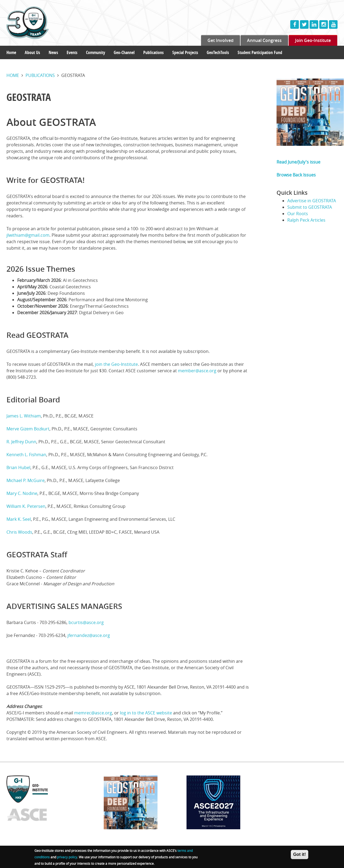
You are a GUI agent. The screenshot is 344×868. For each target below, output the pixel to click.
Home (11, 52)
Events (72, 52)
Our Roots (298, 214)
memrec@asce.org (93, 713)
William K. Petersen (26, 506)
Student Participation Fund (260, 52)
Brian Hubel (18, 467)
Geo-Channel (124, 52)
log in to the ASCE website (146, 713)
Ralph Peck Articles (306, 220)
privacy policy (67, 859)
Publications (153, 52)
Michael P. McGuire (26, 480)
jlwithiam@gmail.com (28, 235)
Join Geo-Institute (313, 40)
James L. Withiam (24, 416)
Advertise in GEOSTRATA (312, 201)
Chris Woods (19, 532)
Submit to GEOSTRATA (310, 207)
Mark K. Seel (19, 519)
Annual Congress (264, 40)
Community (96, 52)
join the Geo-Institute (116, 364)
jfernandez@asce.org (89, 635)
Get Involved (221, 40)
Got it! (300, 857)
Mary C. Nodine (22, 493)
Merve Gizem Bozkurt (28, 429)
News (53, 52)
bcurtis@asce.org (86, 622)
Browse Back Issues (296, 175)
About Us (32, 52)
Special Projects (185, 52)
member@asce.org (197, 371)
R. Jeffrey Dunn (21, 442)
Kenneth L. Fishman (26, 455)
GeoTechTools (218, 52)
